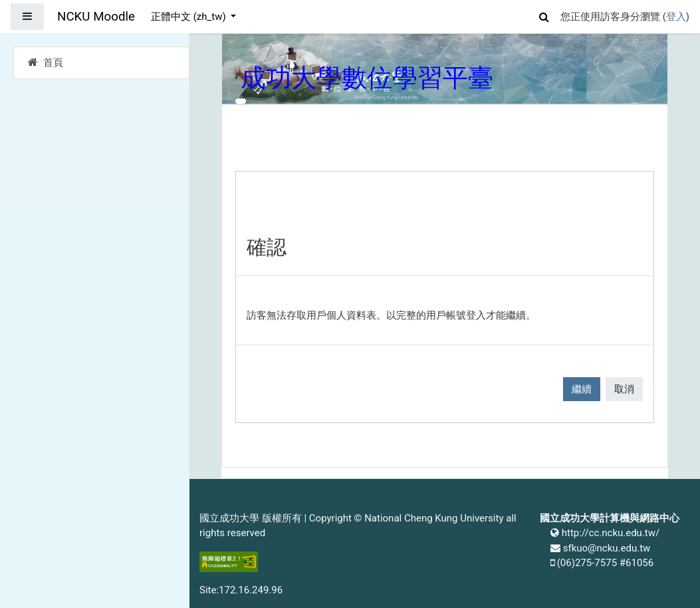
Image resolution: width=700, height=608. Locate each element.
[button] (544, 15)
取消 (624, 389)
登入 (676, 17)
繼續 (582, 389)
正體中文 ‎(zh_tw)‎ (189, 17)
